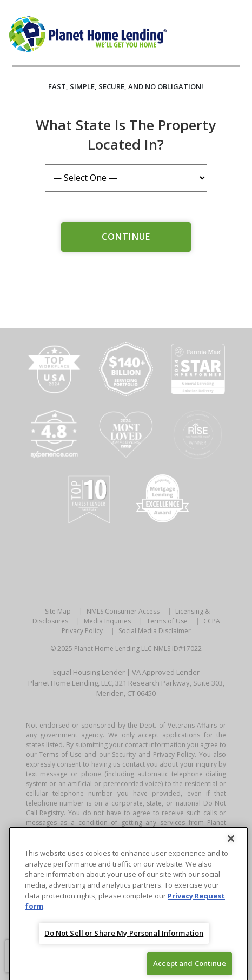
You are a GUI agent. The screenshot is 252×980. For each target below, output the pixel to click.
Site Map (58, 611)
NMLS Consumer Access (123, 611)
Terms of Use (167, 621)
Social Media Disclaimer (155, 631)
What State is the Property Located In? (126, 135)
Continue (126, 237)
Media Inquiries (107, 621)
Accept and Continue (189, 968)
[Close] (231, 843)
